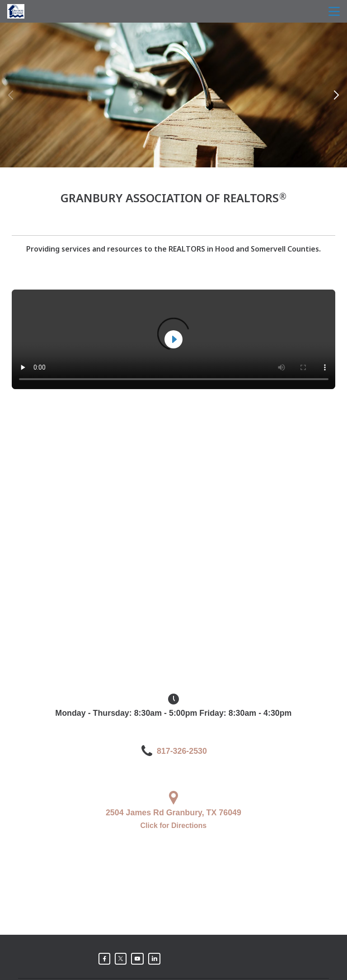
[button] (336, 95)
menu (334, 12)
